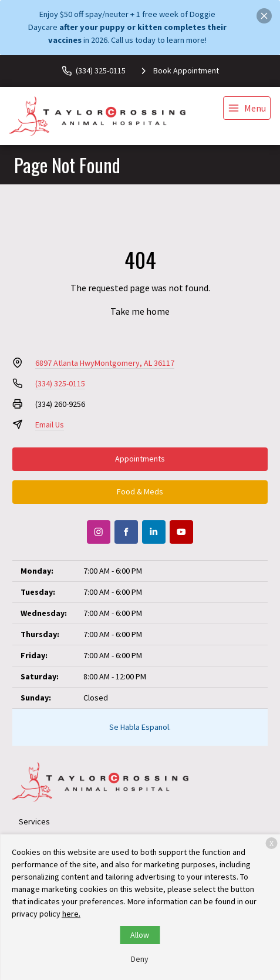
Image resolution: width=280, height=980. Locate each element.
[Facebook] (126, 532)
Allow (140, 935)
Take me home (140, 311)
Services (34, 821)
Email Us (50, 425)
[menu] (247, 108)
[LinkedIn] (154, 532)
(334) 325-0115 (60, 383)
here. (71, 914)
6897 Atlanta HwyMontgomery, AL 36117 (105, 363)
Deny (140, 959)
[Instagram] (99, 532)
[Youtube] (181, 532)
